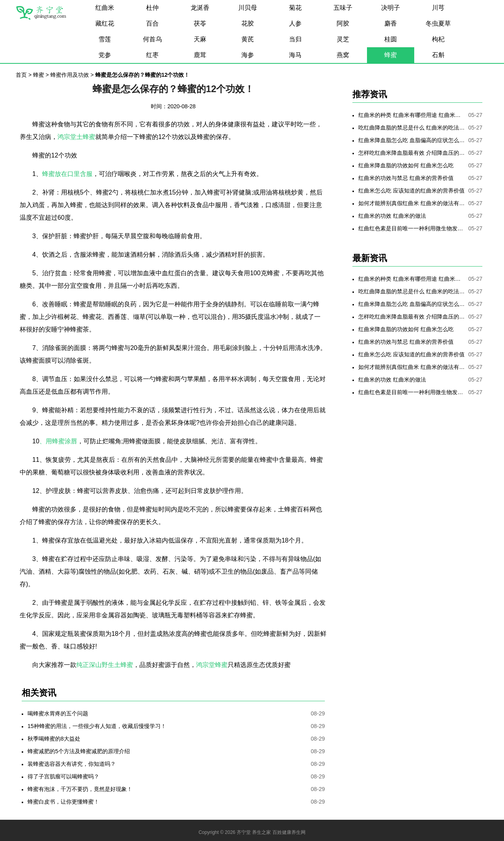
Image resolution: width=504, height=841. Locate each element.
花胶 (248, 23)
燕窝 (343, 55)
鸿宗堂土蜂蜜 (76, 137)
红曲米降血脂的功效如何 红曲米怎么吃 (406, 165)
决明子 (391, 8)
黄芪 (248, 39)
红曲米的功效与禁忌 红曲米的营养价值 (406, 178)
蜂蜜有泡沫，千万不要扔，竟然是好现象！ (80, 789)
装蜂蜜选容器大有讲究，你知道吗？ (72, 764)
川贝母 (248, 8)
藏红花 (105, 23)
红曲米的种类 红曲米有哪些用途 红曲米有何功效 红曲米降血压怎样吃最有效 (411, 115)
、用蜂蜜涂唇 (58, 441)
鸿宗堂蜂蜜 (212, 665)
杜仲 (152, 8)
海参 (248, 55)
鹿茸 (200, 55)
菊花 (295, 8)
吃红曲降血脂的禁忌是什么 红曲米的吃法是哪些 (411, 128)
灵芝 (343, 39)
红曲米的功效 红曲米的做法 (392, 216)
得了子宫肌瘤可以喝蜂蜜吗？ (63, 776)
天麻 (200, 39)
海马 (295, 55)
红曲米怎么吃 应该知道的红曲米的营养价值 (411, 191)
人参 (295, 23)
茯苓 (200, 23)
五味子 (343, 8)
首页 (21, 75)
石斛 (438, 55)
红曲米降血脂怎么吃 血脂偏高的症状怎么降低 (411, 140)
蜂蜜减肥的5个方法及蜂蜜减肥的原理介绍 (79, 751)
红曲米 (105, 8)
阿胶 (343, 23)
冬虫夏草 (438, 23)
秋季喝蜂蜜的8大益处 (54, 739)
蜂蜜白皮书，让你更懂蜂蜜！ (63, 802)
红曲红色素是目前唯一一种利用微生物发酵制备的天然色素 (411, 228)
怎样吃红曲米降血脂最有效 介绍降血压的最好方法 (411, 153)
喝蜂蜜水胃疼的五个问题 (58, 713)
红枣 (152, 55)
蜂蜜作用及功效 (70, 75)
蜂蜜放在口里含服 (67, 174)
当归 (295, 39)
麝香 (391, 23)
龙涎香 (200, 8)
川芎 (438, 8)
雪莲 (105, 39)
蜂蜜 (391, 55)
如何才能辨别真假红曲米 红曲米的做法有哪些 (411, 203)
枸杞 (438, 39)
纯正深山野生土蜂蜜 (105, 665)
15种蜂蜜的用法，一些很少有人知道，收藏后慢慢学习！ (97, 726)
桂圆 (391, 39)
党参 (105, 55)
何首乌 (152, 39)
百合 (152, 23)
